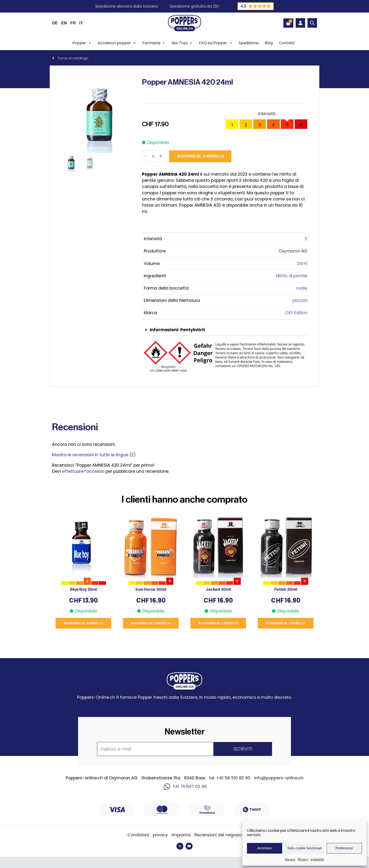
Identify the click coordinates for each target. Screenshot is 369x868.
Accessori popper (117, 43)
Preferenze (344, 848)
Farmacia (154, 43)
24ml (302, 264)
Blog (269, 43)
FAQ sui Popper (216, 43)
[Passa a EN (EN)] (64, 23)
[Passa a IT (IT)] (81, 23)
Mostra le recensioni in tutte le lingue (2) (94, 455)
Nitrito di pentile (292, 276)
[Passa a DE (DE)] (55, 23)
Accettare (265, 848)
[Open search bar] (312, 23)
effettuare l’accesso (83, 471)
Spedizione (249, 43)
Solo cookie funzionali (304, 848)
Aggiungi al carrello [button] (83, 623)
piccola (300, 300)
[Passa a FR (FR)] (73, 23)
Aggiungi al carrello (200, 156)
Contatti (287, 43)
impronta (317, 859)
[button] (225, 330)
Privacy (290, 859)
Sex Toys (182, 43)
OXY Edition (296, 313)
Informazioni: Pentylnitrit (177, 330)
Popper (82, 43)
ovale (302, 288)
